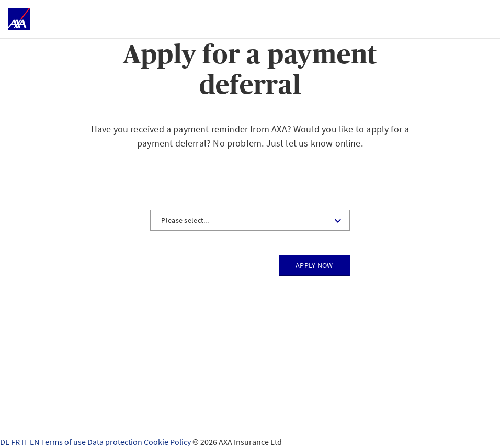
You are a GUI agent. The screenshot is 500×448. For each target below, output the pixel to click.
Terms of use (64, 442)
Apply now (314, 265)
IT (26, 442)
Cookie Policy (168, 442)
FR (16, 442)
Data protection (116, 442)
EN (35, 442)
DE (5, 442)
